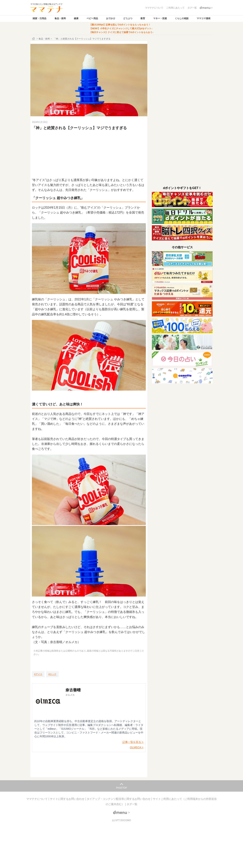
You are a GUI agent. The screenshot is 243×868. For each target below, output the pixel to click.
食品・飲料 (60, 18)
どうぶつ (128, 18)
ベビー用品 (92, 18)
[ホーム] (34, 39)
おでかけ (111, 18)
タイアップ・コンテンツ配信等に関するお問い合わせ (119, 799)
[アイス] (38, 674)
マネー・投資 (160, 18)
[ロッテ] (52, 674)
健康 (76, 18)
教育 (143, 18)
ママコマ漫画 (204, 18)
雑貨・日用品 (39, 18)
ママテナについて (37, 799)
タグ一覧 (132, 804)
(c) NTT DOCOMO (121, 820)
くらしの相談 (182, 18)
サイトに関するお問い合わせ (68, 799)
